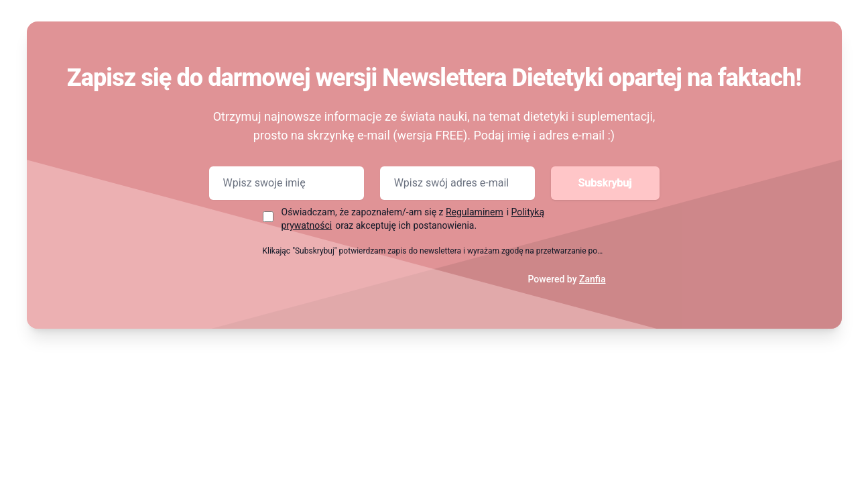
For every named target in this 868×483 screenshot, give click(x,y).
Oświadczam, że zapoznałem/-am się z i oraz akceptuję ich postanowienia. (413, 219)
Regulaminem (475, 212)
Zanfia (593, 279)
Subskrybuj (605, 183)
